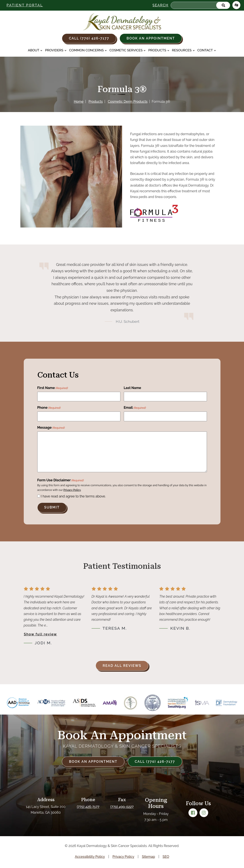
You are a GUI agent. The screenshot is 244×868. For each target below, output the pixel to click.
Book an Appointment (151, 38)
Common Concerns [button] (88, 50)
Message (51, 428)
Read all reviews (122, 666)
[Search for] (200, 5)
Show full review (40, 634)
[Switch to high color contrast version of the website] (236, 5)
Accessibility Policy (90, 857)
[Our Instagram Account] (204, 813)
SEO (166, 857)
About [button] (35, 50)
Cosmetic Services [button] (128, 50)
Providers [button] (56, 50)
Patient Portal (25, 5)
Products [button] (159, 50)
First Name (53, 388)
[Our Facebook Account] (193, 813)
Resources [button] (183, 50)
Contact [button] (207, 50)
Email (135, 408)
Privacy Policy (72, 490)
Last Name (132, 388)
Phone (49, 408)
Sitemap (148, 857)
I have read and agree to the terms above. (73, 496)
